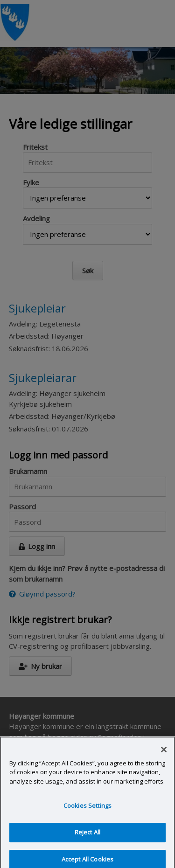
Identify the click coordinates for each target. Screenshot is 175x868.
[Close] (164, 756)
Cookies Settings (87, 812)
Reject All (87, 838)
